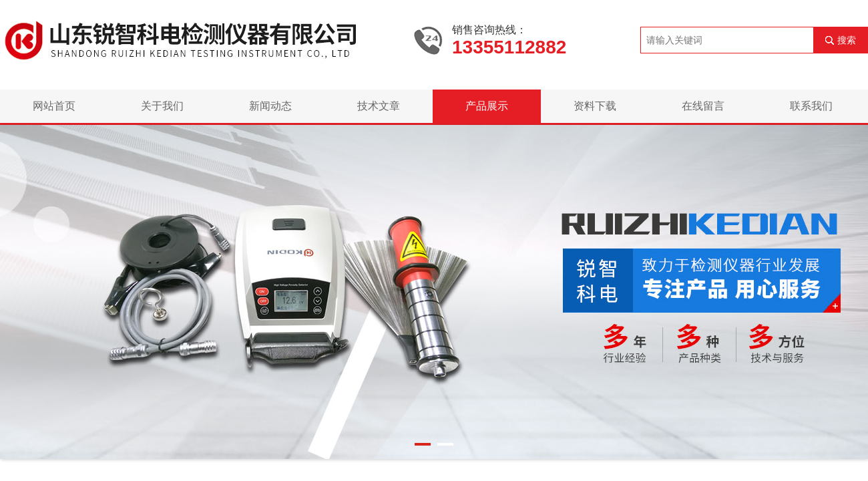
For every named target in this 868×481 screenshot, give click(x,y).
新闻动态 (270, 106)
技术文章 (379, 106)
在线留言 (703, 106)
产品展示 (487, 106)
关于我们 (162, 106)
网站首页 (54, 106)
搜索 (847, 40)
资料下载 (595, 106)
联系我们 (811, 106)
